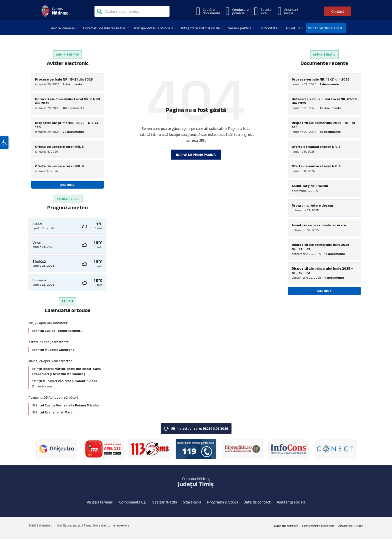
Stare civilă (192, 503)
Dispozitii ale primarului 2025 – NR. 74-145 (67, 125)
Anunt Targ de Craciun (310, 187)
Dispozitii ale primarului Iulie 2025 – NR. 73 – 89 (322, 248)
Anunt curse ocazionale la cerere (319, 226)
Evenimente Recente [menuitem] (318, 527)
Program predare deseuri (313, 207)
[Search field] (132, 12)
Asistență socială (291, 503)
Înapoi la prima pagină (196, 155)
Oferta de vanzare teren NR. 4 (59, 167)
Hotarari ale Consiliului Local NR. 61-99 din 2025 (67, 101)
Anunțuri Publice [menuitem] (351, 527)
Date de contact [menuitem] (286, 527)
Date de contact (257, 503)
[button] (4, 146)
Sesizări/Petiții (165, 503)
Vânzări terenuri (100, 503)
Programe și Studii (223, 503)
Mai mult (67, 185)
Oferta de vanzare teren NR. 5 (59, 147)
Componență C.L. (133, 503)
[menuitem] (62, 28)
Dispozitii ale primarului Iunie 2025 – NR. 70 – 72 (322, 272)
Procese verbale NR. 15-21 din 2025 (64, 79)
